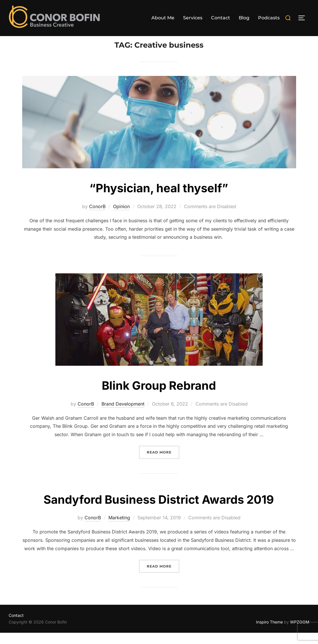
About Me (163, 18)
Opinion (121, 218)
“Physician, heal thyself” (159, 199)
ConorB (97, 218)
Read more (163, 463)
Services (193, 18)
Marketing (119, 529)
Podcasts (269, 18)
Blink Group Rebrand (159, 396)
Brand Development (123, 415)
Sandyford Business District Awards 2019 (159, 510)
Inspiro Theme (269, 633)
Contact (221, 18)
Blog (244, 18)
